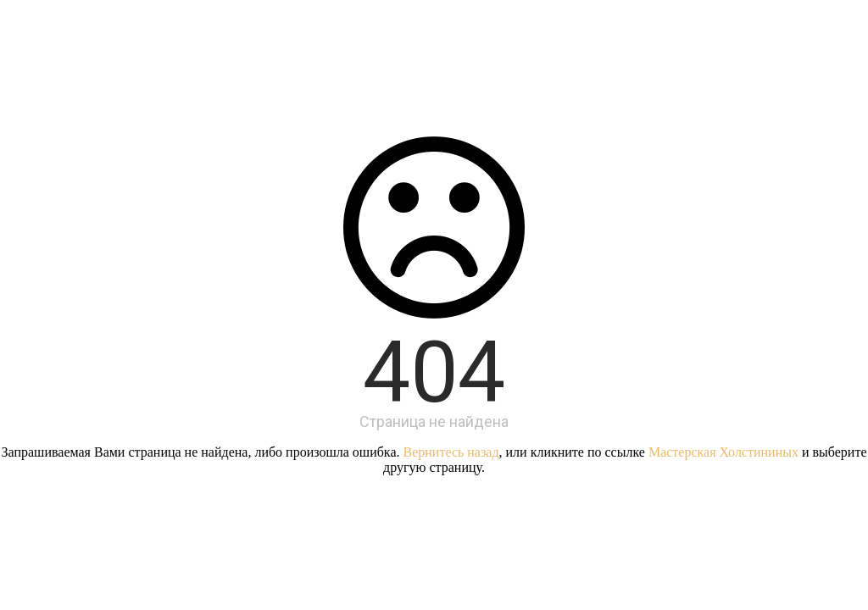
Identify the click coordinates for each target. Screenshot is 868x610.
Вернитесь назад (451, 452)
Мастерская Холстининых (723, 452)
